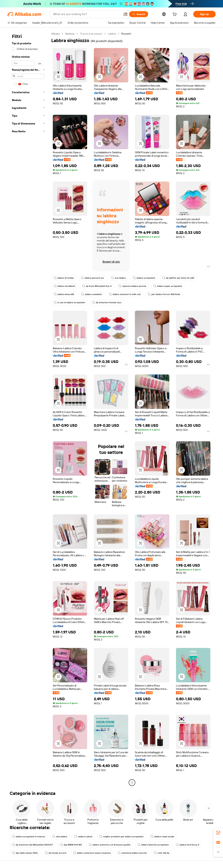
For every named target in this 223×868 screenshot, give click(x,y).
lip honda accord (56, 853)
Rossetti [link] (126, 34)
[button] (125, 14)
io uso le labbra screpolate (69, 302)
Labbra (112, 34)
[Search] (139, 14)
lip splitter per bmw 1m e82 (178, 278)
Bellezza (70, 34)
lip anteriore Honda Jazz (107, 302)
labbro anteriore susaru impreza (92, 853)
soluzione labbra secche (132, 853)
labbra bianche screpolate (153, 845)
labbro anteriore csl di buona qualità (110, 845)
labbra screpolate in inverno (29, 837)
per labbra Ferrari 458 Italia (164, 294)
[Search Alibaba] (87, 14)
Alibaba (55, 34)
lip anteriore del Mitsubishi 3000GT (33, 845)
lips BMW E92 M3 (71, 845)
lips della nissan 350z (25, 853)
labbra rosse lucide (162, 837)
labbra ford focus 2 (188, 845)
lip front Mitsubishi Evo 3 (97, 286)
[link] (218, 833)
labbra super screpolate (168, 286)
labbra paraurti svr (92, 278)
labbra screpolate (144, 278)
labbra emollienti (64, 286)
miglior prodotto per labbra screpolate (121, 837)
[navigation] (28, 409)
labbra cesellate (92, 294)
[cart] (175, 15)
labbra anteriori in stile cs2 (125, 294)
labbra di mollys (64, 278)
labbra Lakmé (83, 837)
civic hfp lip (162, 853)
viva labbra (60, 837)
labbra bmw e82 (64, 294)
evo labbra (118, 278)
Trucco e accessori (91, 34)
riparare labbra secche (132, 286)
